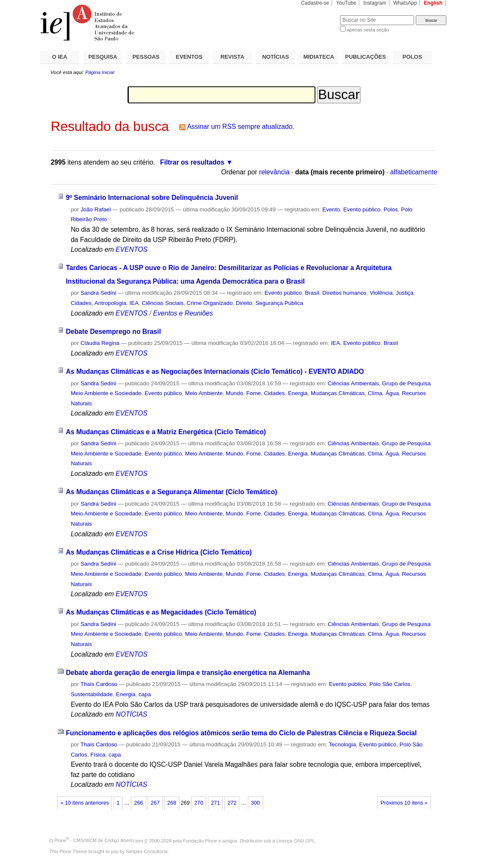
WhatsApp (405, 3)
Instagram (375, 3)
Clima (375, 393)
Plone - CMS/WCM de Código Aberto (94, 840)
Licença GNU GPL (295, 840)
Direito (244, 303)
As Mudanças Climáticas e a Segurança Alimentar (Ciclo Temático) (172, 492)
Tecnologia (342, 744)
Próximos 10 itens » (404, 803)
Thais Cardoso (99, 684)
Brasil (312, 293)
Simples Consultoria (147, 851)
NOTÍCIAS (276, 57)
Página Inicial (99, 72)
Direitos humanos (344, 293)
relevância (274, 172)
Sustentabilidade (92, 694)
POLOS (412, 57)
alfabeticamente (414, 172)
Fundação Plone (200, 840)
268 (172, 803)
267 (155, 803)
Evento (331, 209)
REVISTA (233, 57)
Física (98, 755)
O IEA (60, 57)
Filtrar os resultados (192, 162)
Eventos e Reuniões (183, 313)
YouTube (346, 3)
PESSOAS (146, 57)
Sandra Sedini (98, 293)
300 (255, 803)
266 (138, 803)
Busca (319, 15)
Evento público (362, 209)
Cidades (81, 303)
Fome (253, 393)
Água (392, 393)
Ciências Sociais (163, 303)
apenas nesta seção (368, 30)
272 (232, 803)
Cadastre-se (315, 3)
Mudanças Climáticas (338, 393)
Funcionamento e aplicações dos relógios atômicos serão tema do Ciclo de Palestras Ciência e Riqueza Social (241, 733)
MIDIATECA (319, 57)
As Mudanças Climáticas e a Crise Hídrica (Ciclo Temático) (159, 552)
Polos (390, 209)
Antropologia (110, 303)
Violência (381, 293)
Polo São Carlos (390, 684)
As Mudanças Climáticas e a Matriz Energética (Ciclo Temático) (166, 432)
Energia (298, 393)
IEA (134, 303)
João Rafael (95, 209)
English (433, 3)
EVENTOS (189, 57)
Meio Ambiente (204, 393)
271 (215, 803)
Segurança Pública (279, 303)
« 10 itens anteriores (85, 803)
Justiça (405, 293)
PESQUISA (103, 57)
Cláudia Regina (100, 343)
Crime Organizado (210, 303)
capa (145, 694)
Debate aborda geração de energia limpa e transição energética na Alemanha (188, 673)
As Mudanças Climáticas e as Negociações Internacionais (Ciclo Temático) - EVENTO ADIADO (215, 371)
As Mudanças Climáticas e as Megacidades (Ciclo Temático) (161, 612)
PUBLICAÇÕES (366, 57)
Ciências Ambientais (353, 383)
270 (199, 803)
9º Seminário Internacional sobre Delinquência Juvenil (152, 198)
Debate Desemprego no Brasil (113, 332)
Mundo (234, 393)
